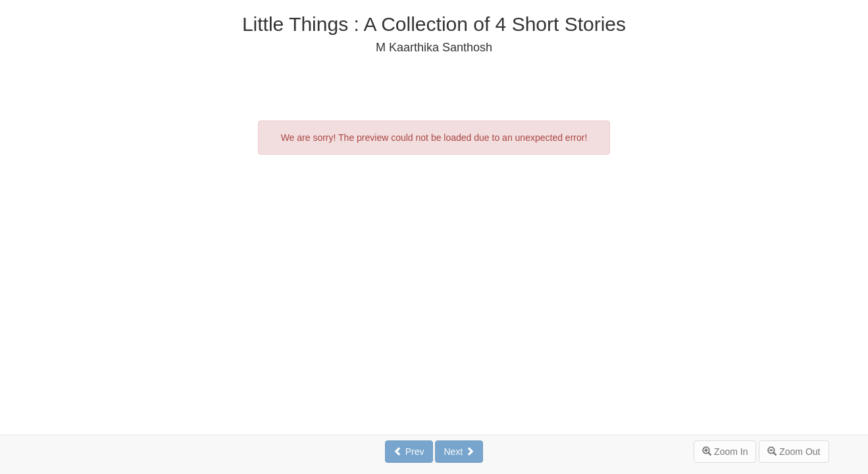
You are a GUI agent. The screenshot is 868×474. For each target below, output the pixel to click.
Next (459, 452)
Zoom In (725, 452)
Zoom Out (794, 452)
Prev (409, 452)
